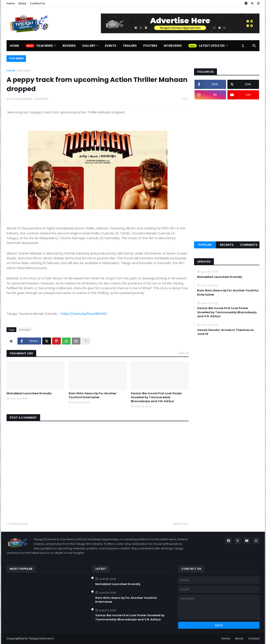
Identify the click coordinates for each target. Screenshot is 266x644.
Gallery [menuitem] (89, 46)
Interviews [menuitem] (173, 46)
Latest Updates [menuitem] (212, 46)
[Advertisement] (227, 170)
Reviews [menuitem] (69, 46)
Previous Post (18, 524)
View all (184, 353)
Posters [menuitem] (150, 46)
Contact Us (38, 3)
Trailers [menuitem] (130, 46)
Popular (205, 245)
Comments (249, 245)
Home (10, 3)
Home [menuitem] (14, 46)
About (22, 3)
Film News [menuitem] (45, 46)
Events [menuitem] (111, 46)
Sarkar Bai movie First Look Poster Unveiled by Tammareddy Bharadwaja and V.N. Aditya (156, 397)
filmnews (24, 70)
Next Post (180, 524)
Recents (227, 245)
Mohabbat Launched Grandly (29, 393)
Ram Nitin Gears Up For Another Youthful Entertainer (93, 395)
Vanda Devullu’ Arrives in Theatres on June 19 (226, 332)
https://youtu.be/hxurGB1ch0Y (84, 314)
